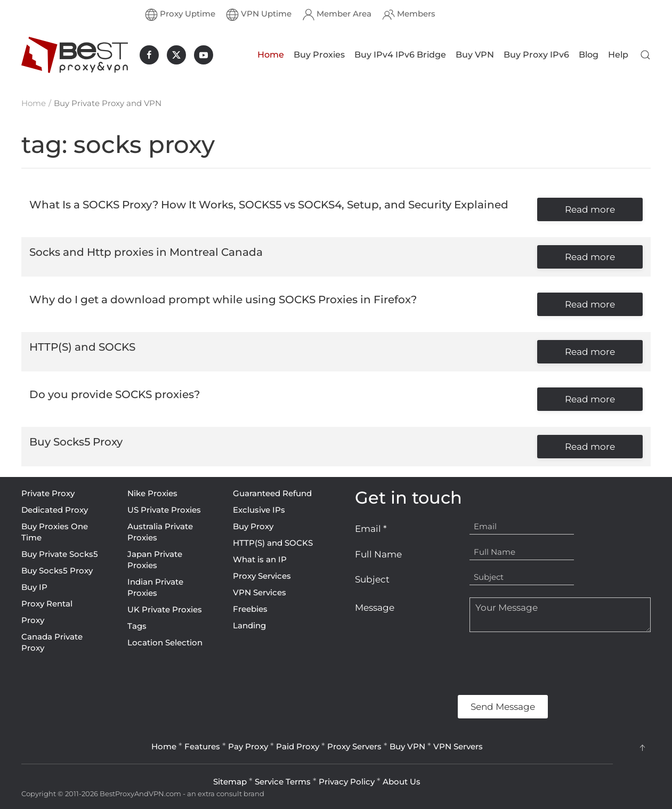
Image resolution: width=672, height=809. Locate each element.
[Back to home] (75, 55)
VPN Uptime (259, 14)
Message (375, 608)
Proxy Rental (47, 604)
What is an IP (260, 559)
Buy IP (34, 587)
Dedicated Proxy (55, 510)
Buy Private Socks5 (60, 554)
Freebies (250, 609)
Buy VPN (475, 55)
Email (371, 529)
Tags (137, 626)
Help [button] (618, 55)
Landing (249, 625)
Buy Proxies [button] (319, 55)
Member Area (337, 14)
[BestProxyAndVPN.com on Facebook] (149, 55)
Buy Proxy (253, 526)
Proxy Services (262, 576)
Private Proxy (48, 493)
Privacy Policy (347, 782)
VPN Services (260, 592)
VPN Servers (458, 746)
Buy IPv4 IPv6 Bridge (400, 55)
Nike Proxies (152, 493)
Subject (372, 579)
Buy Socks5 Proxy (57, 571)
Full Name (378, 554)
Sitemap (230, 782)
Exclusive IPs (259, 510)
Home (271, 55)
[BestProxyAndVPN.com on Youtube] (204, 55)
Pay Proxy (248, 746)
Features (202, 746)
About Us (402, 782)
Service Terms (283, 782)
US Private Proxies (164, 510)
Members (409, 14)
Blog (589, 55)
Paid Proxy (298, 746)
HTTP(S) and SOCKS (273, 543)
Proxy (33, 620)
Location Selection (165, 642)
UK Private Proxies (165, 609)
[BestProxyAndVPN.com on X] (176, 55)
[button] (645, 55)
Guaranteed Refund (272, 493)
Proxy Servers (354, 746)
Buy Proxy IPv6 (536, 55)
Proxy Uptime (180, 14)
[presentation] (436, 664)
